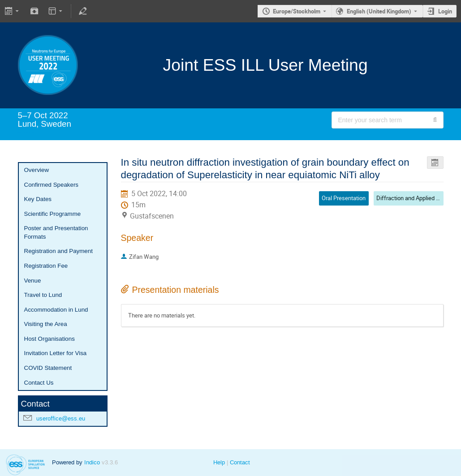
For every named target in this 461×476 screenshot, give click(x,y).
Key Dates (38, 199)
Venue (33, 281)
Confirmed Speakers (52, 185)
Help (219, 462)
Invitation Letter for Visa (56, 353)
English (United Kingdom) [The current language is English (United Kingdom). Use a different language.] (379, 11)
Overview (37, 170)
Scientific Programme (53, 214)
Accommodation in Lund (56, 310)
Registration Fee (46, 266)
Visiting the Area (46, 324)
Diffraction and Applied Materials (418, 198)
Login (445, 11)
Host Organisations (50, 339)
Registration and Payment (58, 251)
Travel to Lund (43, 295)
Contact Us (39, 383)
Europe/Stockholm (297, 11)
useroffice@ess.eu (61, 418)
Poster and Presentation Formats (56, 232)
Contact (240, 462)
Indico (92, 462)
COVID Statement (48, 368)
